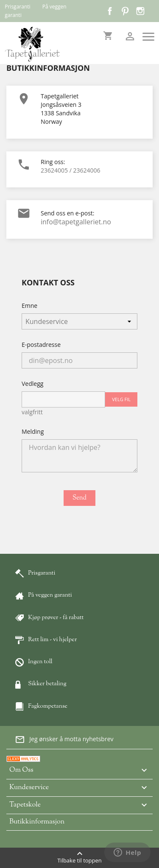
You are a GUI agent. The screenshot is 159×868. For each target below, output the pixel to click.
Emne (29, 306)
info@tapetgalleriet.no (76, 222)
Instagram (140, 11)
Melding (33, 431)
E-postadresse (41, 345)
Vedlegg (32, 384)
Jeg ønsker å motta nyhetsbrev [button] (64, 740)
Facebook (110, 11)
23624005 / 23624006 (71, 170)
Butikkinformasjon (37, 822)
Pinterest (125, 11)
